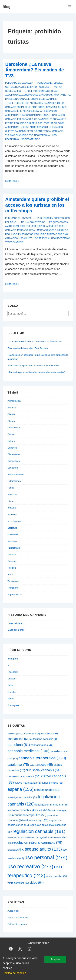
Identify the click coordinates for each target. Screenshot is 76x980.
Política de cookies (17, 924)
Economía (13, 468)
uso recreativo (61, 238)
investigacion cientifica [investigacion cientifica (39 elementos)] (23, 797)
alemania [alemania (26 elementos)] (14, 734)
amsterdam (51, 91)
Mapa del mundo (16, 630)
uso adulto (26, 238)
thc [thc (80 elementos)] (25, 849)
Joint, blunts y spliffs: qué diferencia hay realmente (33, 366)
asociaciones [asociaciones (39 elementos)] (30, 734)
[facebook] (11, 949)
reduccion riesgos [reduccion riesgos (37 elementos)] (36, 820)
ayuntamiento (62, 95)
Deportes (12, 448)
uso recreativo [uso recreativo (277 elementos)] (30, 866)
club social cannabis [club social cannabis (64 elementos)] (43, 770)
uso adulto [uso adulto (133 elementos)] (47, 849)
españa (37, 111)
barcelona (12, 99)
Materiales (13, 534)
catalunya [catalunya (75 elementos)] (18, 765)
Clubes (58, 83)
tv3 (31, 135)
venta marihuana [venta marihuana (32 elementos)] (18, 883)
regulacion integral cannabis (45, 131)
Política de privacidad (18, 918)
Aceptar (55, 959)
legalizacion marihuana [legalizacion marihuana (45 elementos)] (52, 805)
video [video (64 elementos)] (37, 883)
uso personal (43, 135)
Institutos (12, 514)
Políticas (43, 87)
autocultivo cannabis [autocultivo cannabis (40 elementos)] (44, 739)
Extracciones (14, 481)
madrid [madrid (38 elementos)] (43, 810)
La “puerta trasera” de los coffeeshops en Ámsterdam (35, 341)
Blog (6, 7)
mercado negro (47, 230)
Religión (12, 568)
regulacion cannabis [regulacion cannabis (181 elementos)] (39, 831)
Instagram (13, 659)
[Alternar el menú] (70, 7)
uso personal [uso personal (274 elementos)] (46, 857)
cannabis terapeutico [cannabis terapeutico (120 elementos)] (42, 758)
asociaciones (13, 95)
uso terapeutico (30, 139)
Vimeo (11, 699)
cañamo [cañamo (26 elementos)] (35, 765)
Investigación (14, 521)
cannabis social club (32, 99)
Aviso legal (13, 911)
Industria (12, 508)
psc (40, 123)
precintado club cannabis (33, 119)
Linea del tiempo (16, 623)
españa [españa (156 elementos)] (20, 789)
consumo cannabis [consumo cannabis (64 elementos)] (24, 776)
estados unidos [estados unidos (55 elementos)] (47, 790)
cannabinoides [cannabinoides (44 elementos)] (42, 745)
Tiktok (11, 685)
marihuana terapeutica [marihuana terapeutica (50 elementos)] (29, 815)
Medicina (12, 541)
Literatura (12, 528)
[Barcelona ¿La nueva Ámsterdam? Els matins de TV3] (27, 83)
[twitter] (20, 949)
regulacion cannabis (35, 127)
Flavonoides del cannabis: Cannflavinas (28, 348)
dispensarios (45, 226)
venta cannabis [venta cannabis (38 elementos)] (57, 876)
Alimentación (14, 401)
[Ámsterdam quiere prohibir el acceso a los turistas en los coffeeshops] (27, 218)
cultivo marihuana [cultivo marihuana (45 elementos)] (28, 783)
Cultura (11, 441)
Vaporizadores (15, 594)
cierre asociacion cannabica (39, 103)
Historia (11, 501)
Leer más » (12, 181)
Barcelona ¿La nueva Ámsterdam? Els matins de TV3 (35, 70)
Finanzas (12, 494)
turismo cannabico (17, 135)
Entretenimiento (16, 474)
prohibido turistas (26, 123)
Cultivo (11, 434)
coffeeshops (28, 226)
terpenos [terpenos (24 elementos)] (13, 850)
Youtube (12, 692)
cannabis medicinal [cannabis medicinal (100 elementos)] (28, 751)
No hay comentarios (33, 222)
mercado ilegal (27, 230)
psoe (46, 123)
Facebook (13, 672)
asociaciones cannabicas (37, 95)
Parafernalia (14, 548)
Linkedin (12, 679)
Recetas (12, 561)
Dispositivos (14, 461)
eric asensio (25, 111)
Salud (10, 575)
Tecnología (13, 581)
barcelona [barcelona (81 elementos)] (19, 745)
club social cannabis (44, 107)
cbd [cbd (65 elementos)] (47, 765)
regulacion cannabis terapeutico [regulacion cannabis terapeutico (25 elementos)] (23, 837)
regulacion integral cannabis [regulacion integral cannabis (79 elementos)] (37, 842)
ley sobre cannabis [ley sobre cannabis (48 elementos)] (22, 810)
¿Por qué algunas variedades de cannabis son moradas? (37, 372)
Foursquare (13, 705)
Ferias (11, 488)
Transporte (13, 588)
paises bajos (26, 234)
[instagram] (29, 949)
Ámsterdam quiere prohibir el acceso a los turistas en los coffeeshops (37, 205)
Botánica (12, 408)
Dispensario (29, 87)
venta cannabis (14, 242)
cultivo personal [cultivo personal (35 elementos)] (52, 783)
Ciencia (11, 414)
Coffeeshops (13, 87)
